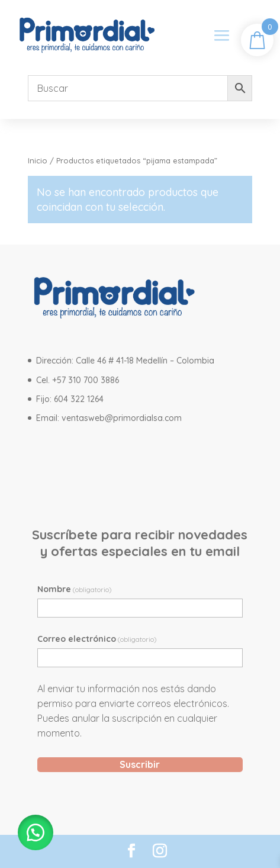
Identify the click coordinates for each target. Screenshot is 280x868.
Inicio (38, 160)
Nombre (75, 589)
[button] (36, 832)
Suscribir (140, 764)
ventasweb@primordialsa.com (122, 418)
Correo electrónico (97, 639)
